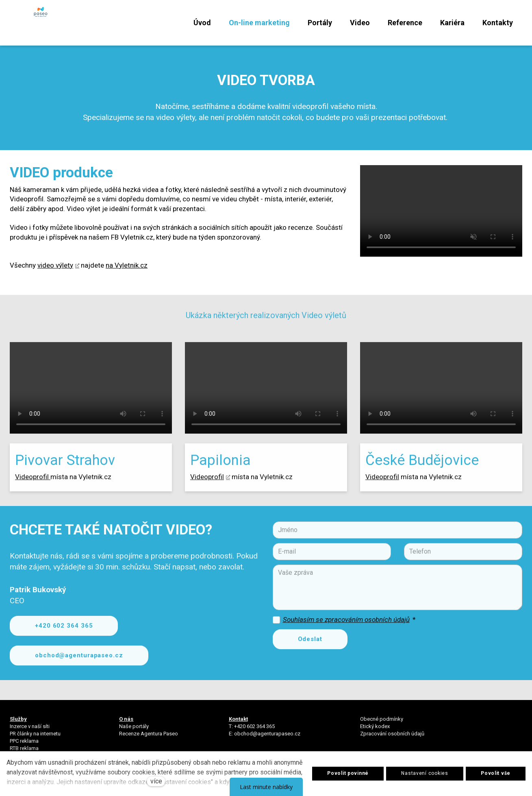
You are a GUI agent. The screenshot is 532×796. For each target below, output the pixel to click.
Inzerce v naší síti (30, 731)
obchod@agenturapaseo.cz (267, 738)
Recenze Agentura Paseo (149, 738)
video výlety (55, 275)
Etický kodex (375, 731)
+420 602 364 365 (254, 731)
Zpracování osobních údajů (392, 738)
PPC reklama (24, 746)
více (156, 781)
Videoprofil (33, 492)
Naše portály (134, 731)
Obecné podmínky (382, 723)
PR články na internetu (35, 738)
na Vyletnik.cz (127, 275)
